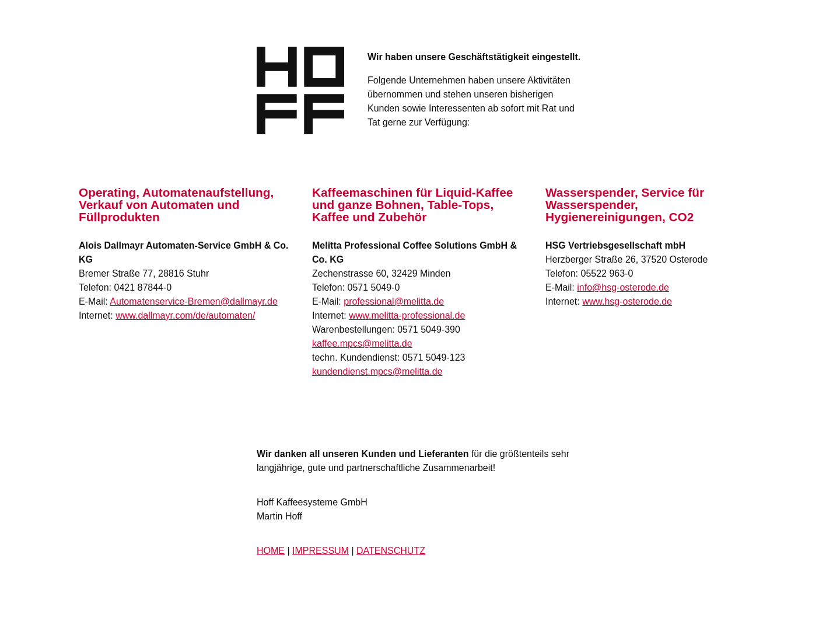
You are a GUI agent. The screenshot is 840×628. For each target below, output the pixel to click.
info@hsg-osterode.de (623, 287)
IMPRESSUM (321, 551)
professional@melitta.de (394, 301)
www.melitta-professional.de (407, 315)
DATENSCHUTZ (391, 551)
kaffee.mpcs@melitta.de (362, 343)
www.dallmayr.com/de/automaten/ (185, 315)
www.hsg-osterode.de (627, 301)
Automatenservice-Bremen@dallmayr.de (193, 301)
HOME (271, 551)
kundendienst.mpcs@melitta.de (377, 371)
